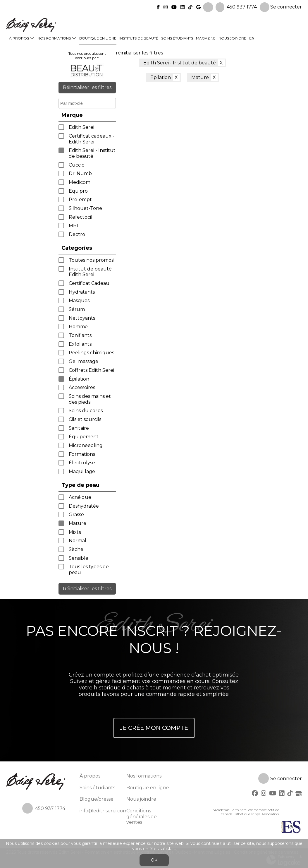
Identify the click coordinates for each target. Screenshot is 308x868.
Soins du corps (86, 411)
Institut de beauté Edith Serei (90, 272)
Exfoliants (80, 344)
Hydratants (82, 292)
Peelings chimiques (91, 353)
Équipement (84, 437)
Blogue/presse (97, 799)
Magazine (206, 37)
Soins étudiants (177, 37)
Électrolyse (82, 463)
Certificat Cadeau (89, 283)
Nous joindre (232, 37)
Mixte (75, 532)
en (252, 37)
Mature (78, 523)
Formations (82, 454)
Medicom (80, 182)
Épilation (79, 379)
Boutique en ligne (98, 37)
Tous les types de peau (89, 570)
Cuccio (77, 165)
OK (154, 860)
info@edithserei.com (104, 811)
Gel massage (84, 361)
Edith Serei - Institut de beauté (92, 153)
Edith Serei (81, 127)
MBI (73, 226)
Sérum (77, 309)
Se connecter (281, 6)
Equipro (78, 191)
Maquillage (82, 471)
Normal (78, 541)
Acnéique (80, 497)
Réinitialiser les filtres (87, 87)
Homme (78, 327)
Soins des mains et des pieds (90, 399)
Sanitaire (79, 428)
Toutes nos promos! (92, 260)
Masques (79, 301)
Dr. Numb (80, 173)
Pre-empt (80, 200)
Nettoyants (82, 318)
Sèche (76, 549)
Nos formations (54, 37)
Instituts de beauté (139, 37)
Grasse (76, 515)
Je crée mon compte (154, 728)
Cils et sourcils (85, 419)
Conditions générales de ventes (142, 816)
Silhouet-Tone (85, 208)
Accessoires (82, 387)
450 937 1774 (242, 6)
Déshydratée (84, 506)
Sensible (79, 558)
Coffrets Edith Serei (91, 370)
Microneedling (86, 445)
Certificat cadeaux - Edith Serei (92, 139)
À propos (19, 37)
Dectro (77, 234)
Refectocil (81, 217)
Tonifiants (80, 335)
